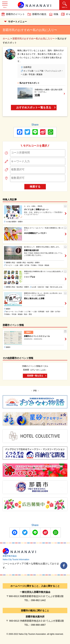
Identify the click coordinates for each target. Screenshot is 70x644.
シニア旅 (39, 71)
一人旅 (24, 74)
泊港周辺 (27, 67)
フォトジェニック (53, 71)
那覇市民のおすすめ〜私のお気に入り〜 (34, 39)
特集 (56, 14)
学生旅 (32, 74)
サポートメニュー (15, 22)
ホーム (6, 39)
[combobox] (38, 153)
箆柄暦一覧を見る (35, 376)
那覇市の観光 (39, 14)
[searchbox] (38, 153)
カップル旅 (28, 71)
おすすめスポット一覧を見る (34, 107)
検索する (35, 187)
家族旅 (39, 74)
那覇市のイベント (15, 14)
